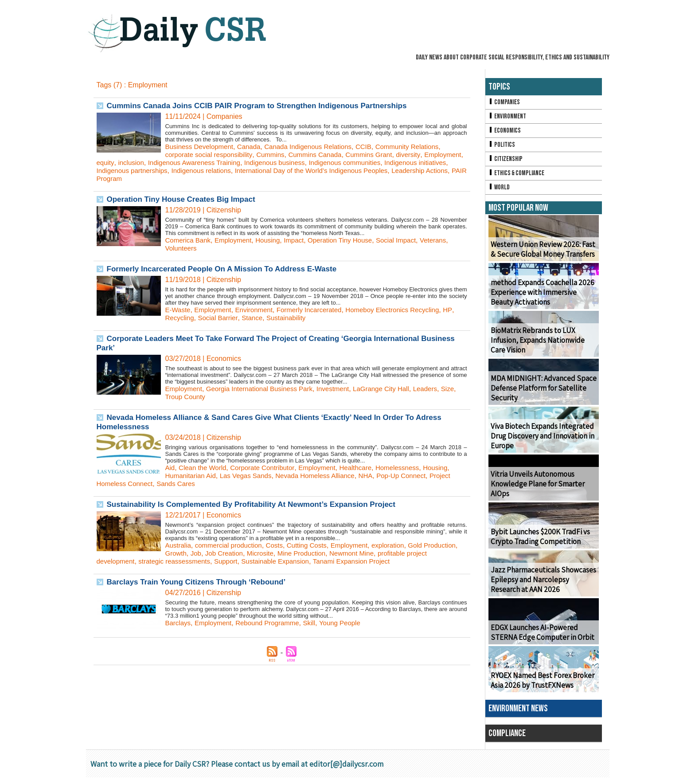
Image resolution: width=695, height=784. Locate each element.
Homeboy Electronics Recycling (406, 310)
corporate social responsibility (212, 155)
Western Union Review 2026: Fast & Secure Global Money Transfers (543, 256)
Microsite (304, 553)
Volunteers (182, 248)
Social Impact (410, 240)
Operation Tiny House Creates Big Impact (185, 199)
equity (149, 163)
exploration (401, 545)
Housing (274, 240)
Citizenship (506, 163)
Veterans (449, 240)
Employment (116, 163)
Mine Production (347, 553)
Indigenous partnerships (204, 171)
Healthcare (366, 468)
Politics (502, 148)
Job (235, 553)
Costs (281, 545)
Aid (170, 468)
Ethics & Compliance (518, 178)
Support (257, 561)
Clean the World (205, 468)
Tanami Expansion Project (390, 561)
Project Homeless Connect (139, 484)
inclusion (176, 163)
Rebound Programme (274, 623)
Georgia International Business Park (265, 389)
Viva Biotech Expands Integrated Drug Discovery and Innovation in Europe (540, 443)
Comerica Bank (189, 240)
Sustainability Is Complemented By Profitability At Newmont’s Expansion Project (260, 504)
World (500, 193)
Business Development (202, 147)
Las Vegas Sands (251, 476)
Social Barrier (234, 318)
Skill (318, 623)
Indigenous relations (278, 171)
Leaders (441, 389)
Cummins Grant (381, 155)
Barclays (179, 623)
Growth (215, 553)
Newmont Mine (400, 553)
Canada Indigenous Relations (317, 147)
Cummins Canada (324, 155)
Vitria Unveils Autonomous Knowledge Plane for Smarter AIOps (536, 491)
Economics (505, 133)
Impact (301, 240)
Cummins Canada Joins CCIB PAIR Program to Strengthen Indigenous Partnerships (266, 106)
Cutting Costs (315, 545)
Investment (343, 389)
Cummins (277, 155)
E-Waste (179, 310)
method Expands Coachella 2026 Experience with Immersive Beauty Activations (542, 299)
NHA (378, 476)
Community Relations (422, 147)
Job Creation (265, 553)
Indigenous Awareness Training (243, 163)
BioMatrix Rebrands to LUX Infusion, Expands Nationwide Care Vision (543, 347)
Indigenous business (328, 163)
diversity (422, 155)
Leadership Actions (156, 178)
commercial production (232, 545)
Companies (505, 103)
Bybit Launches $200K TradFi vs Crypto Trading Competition (538, 543)
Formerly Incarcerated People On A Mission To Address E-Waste (228, 269)
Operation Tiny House (350, 240)
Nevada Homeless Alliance (324, 476)
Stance (270, 318)
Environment (259, 310)
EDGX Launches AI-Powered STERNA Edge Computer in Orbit (540, 639)
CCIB (376, 147)
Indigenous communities (403, 163)
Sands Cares (205, 484)
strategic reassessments (202, 561)
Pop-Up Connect (416, 476)
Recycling (193, 318)
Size (172, 397)
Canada (254, 147)
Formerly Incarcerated (318, 310)
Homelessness (411, 468)
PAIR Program (212, 178)
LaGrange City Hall (395, 389)
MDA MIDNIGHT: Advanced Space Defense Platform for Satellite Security (539, 395)
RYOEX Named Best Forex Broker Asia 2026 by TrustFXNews (540, 687)
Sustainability (306, 318)
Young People (350, 623)
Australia (179, 545)
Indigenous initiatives (130, 171)
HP (170, 318)
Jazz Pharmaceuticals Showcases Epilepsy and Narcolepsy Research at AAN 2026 (542, 586)
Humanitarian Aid (192, 476)
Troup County (204, 397)
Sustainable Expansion (310, 561)
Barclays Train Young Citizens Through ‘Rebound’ (201, 582)
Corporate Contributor (268, 468)
